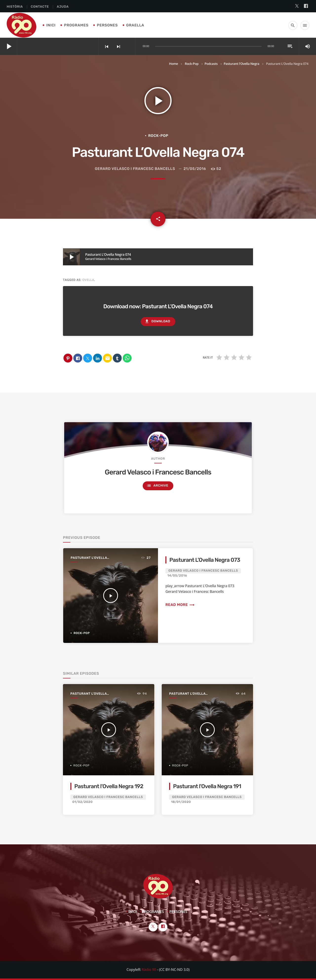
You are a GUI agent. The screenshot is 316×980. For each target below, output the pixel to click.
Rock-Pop (191, 64)
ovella (88, 280)
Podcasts (211, 64)
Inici (51, 25)
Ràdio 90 (149, 970)
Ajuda (63, 7)
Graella (135, 25)
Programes (76, 25)
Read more (180, 605)
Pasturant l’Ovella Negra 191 (207, 786)
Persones (107, 25)
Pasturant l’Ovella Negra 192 (109, 786)
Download (157, 321)
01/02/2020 (82, 802)
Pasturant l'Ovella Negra (241, 64)
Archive (157, 486)
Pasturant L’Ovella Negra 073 (205, 560)
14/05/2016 (177, 576)
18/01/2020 (181, 802)
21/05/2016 (195, 169)
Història (15, 7)
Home (174, 64)
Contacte (40, 7)
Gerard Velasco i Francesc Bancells (135, 169)
